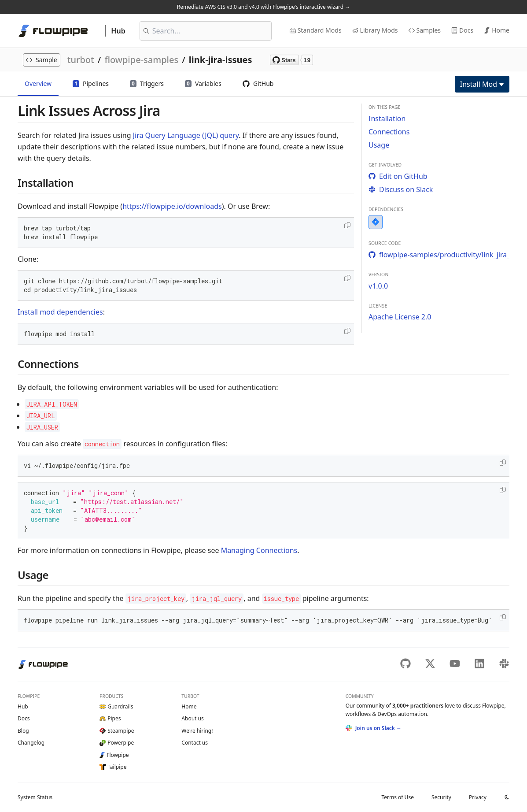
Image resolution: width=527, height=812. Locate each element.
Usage (379, 145)
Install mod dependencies (60, 312)
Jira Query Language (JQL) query (186, 135)
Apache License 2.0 (400, 317)
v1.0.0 (378, 286)
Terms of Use (397, 797)
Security (441, 797)
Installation (387, 119)
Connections (389, 132)
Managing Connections (259, 550)
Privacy (478, 797)
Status (35, 797)
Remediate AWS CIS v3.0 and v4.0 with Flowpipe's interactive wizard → (263, 7)
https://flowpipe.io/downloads (172, 206)
